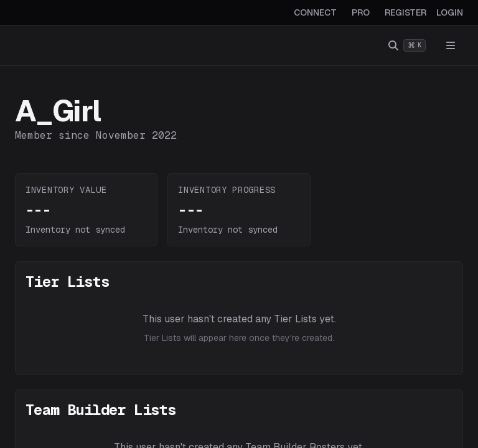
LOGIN (450, 12)
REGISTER (405, 12)
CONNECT (315, 12)
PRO (361, 12)
